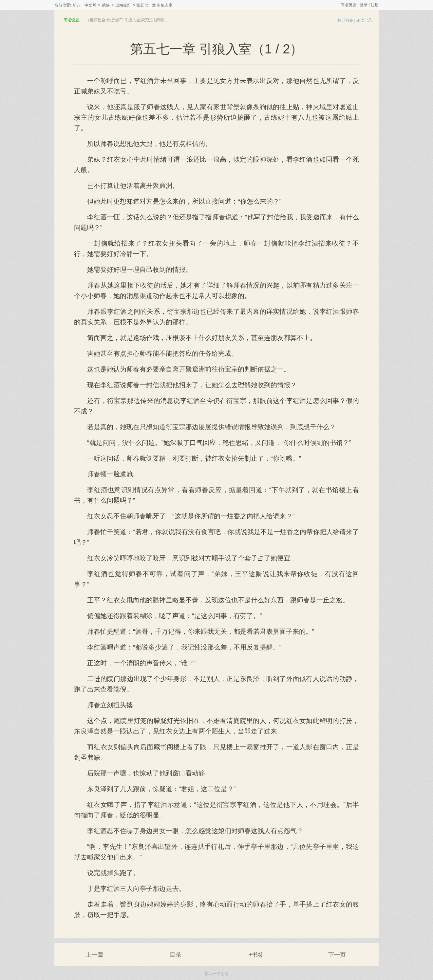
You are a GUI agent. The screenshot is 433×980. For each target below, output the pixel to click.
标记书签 (345, 20)
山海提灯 (123, 5)
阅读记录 (364, 20)
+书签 (256, 955)
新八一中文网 (85, 5)
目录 (176, 955)
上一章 (95, 955)
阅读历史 (348, 5)
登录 (364, 5)
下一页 (337, 955)
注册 (375, 5)
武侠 (106, 5)
